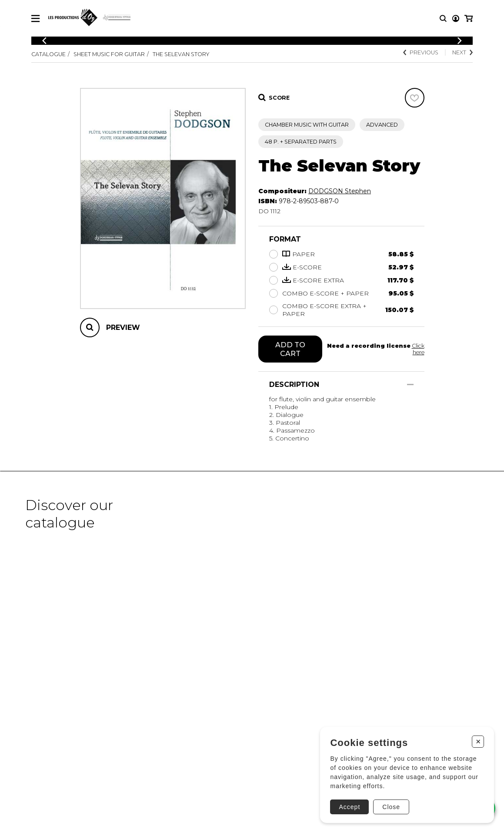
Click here (418, 349)
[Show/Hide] (410, 385)
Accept (349, 807)
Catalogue (48, 54)
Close (391, 807)
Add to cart (290, 349)
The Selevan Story (181, 54)
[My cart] (469, 18)
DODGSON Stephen (340, 191)
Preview (123, 327)
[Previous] (44, 41)
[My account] (456, 18)
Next (462, 52)
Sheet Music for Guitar (109, 54)
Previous (421, 52)
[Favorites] (415, 98)
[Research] (443, 18)
